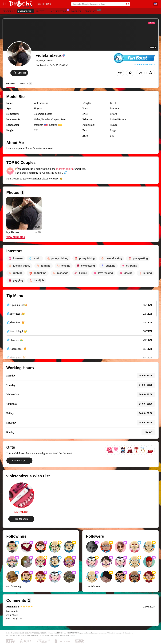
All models (9, 11)
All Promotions (59, 11)
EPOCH (60, 633)
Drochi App (91, 11)
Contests (76, 11)
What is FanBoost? (145, 65)
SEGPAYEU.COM (74, 633)
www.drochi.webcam (38, 633)
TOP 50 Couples (64, 169)
